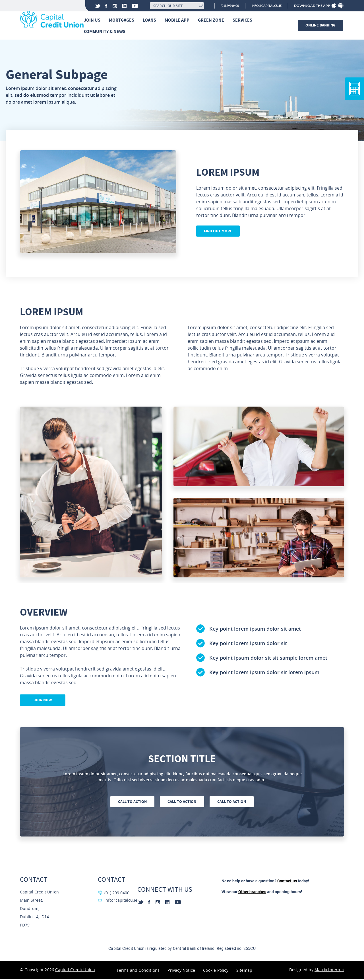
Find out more (219, 232)
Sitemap (244, 971)
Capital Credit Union (75, 971)
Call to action (131, 803)
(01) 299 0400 (224, 6)
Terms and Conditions (138, 971)
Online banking (321, 25)
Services (244, 20)
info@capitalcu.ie (264, 6)
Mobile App (178, 20)
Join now (43, 701)
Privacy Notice (181, 971)
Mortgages (123, 20)
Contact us (287, 882)
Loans (151, 20)
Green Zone (212, 20)
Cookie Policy (216, 971)
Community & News (106, 32)
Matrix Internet (329, 971)
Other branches (252, 893)
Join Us (94, 20)
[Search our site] (169, 6)
